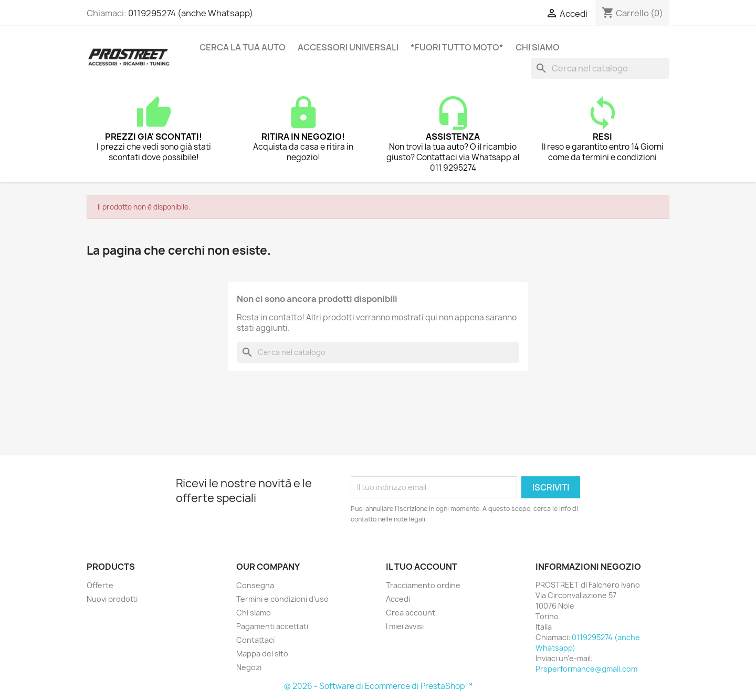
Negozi (249, 667)
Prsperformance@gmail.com (586, 669)
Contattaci (255, 640)
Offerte (100, 585)
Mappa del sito (262, 654)
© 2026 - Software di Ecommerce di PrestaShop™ (378, 686)
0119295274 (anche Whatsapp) (191, 13)
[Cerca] (600, 68)
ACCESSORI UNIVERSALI (348, 47)
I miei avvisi (405, 626)
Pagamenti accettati (272, 626)
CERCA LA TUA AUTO (243, 47)
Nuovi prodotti (112, 599)
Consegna (255, 585)
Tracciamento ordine (423, 585)
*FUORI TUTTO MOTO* (457, 47)
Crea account (411, 613)
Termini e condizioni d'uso (282, 599)
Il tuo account (422, 567)
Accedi (398, 599)
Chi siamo (538, 47)
